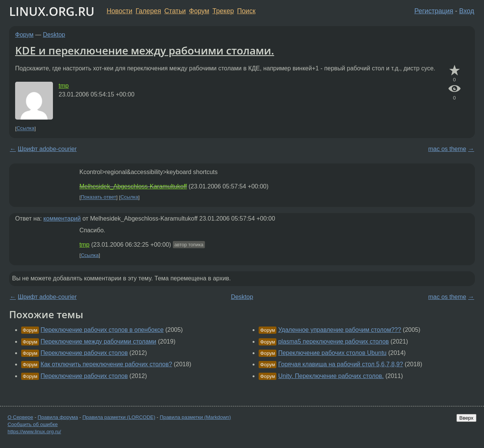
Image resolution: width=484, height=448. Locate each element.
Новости (119, 11)
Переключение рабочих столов (84, 353)
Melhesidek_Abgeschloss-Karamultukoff (133, 186)
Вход (467, 11)
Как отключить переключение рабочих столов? (106, 364)
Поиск (246, 11)
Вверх (466, 418)
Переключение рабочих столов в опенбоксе (102, 330)
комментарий (62, 219)
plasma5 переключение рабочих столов (334, 341)
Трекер (223, 11)
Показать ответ (99, 197)
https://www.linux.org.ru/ (34, 432)
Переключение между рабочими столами (98, 341)
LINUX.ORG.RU (52, 11)
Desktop (54, 35)
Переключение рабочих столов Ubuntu (333, 353)
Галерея (148, 11)
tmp (64, 86)
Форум (199, 11)
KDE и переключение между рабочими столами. (145, 50)
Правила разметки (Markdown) (195, 417)
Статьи (175, 11)
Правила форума (58, 417)
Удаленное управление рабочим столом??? (340, 330)
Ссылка (26, 128)
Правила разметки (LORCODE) (119, 417)
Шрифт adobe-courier (47, 149)
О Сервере (20, 417)
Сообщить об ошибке (33, 424)
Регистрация (434, 11)
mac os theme (447, 149)
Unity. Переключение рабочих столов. (331, 376)
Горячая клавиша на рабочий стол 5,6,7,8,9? (341, 364)
